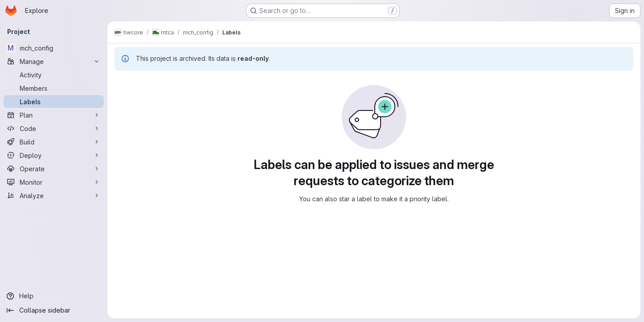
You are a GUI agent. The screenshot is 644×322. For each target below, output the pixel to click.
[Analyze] (54, 195)
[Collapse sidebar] (54, 310)
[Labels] (54, 102)
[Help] (54, 296)
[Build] (54, 142)
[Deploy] (54, 155)
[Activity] (54, 75)
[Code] (54, 128)
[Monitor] (54, 182)
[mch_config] (54, 48)
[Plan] (54, 115)
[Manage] (54, 61)
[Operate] (54, 169)
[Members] (54, 88)
